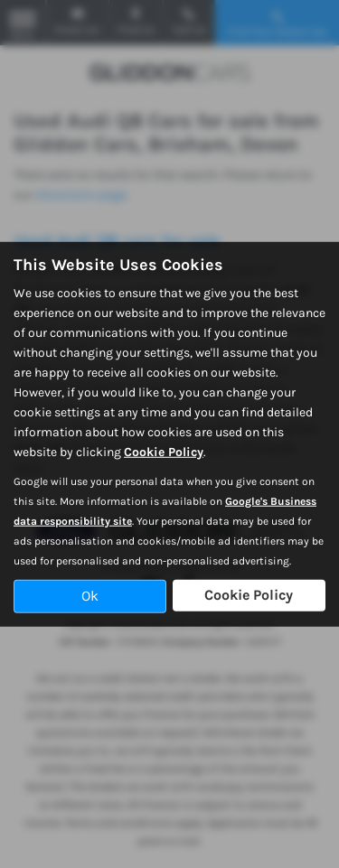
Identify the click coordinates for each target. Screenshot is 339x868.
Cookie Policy (164, 452)
